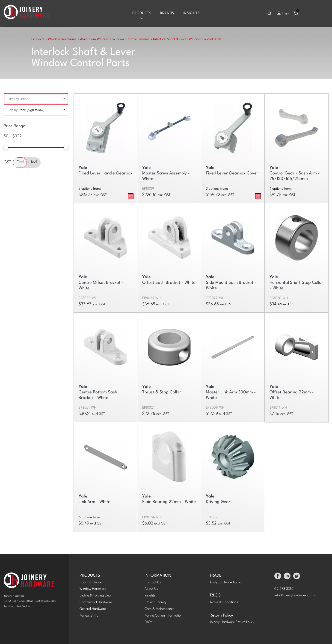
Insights (191, 13)
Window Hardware (93, 589)
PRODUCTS (90, 576)
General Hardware (93, 609)
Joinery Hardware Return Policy (232, 622)
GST (7, 162)
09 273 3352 (284, 589)
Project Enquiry (156, 602)
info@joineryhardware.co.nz (295, 595)
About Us (151, 589)
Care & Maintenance (159, 609)
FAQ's (148, 622)
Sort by (36, 110)
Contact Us (153, 583)
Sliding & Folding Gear (96, 596)
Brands (167, 13)
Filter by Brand (36, 99)
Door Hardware (90, 583)
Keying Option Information (164, 616)
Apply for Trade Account (227, 583)
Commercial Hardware (96, 602)
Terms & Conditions (224, 602)
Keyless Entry (89, 616)
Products (142, 13)
